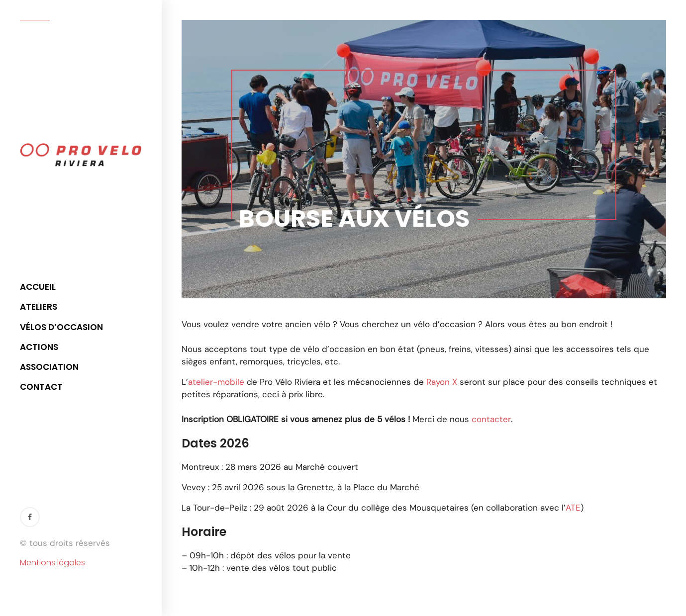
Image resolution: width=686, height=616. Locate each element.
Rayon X (442, 382)
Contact (41, 387)
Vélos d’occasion (61, 327)
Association (49, 367)
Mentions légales (52, 563)
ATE (573, 508)
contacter (491, 419)
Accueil (38, 287)
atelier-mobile (216, 382)
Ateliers (39, 307)
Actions (39, 347)
